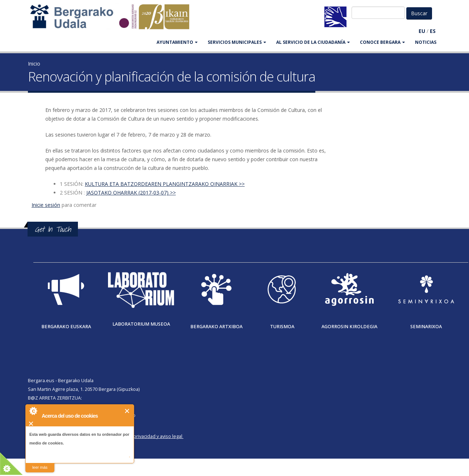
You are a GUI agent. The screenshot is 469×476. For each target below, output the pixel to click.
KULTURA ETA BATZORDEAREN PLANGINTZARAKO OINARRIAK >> (165, 184)
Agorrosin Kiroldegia (349, 327)
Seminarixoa (426, 327)
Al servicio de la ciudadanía (313, 42)
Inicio (34, 64)
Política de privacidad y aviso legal (146, 436)
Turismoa (282, 327)
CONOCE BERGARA (382, 42)
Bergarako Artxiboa (216, 327)
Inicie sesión (46, 205)
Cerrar (127, 411)
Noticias (426, 42)
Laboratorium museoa (141, 324)
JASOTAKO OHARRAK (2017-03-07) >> (131, 193)
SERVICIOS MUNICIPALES (237, 42)
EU (422, 31)
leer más (40, 467)
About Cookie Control (33, 411)
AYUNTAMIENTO (177, 42)
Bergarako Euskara (66, 327)
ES (433, 31)
